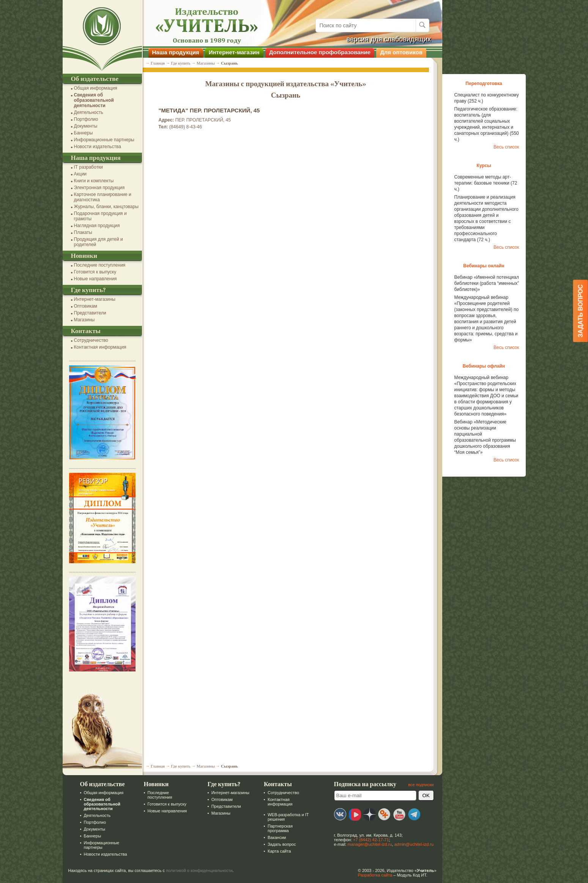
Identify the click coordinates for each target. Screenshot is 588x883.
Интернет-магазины (95, 299)
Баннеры (84, 133)
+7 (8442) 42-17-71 (371, 840)
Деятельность (89, 112)
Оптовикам (86, 306)
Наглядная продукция (97, 226)
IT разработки (89, 167)
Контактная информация (100, 347)
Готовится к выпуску (95, 272)
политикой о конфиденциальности (199, 870)
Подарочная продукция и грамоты (100, 216)
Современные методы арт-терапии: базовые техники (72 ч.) (486, 183)
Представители (90, 313)
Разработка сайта (375, 875)
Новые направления (95, 279)
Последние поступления (100, 265)
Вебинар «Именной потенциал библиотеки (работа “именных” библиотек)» (487, 283)
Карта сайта (279, 851)
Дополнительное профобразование (320, 52)
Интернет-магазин (234, 52)
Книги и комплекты (94, 181)
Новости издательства (98, 147)
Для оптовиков (401, 52)
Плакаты (83, 232)
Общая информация (96, 88)
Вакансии (277, 837)
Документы (86, 126)
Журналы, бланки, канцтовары (106, 207)
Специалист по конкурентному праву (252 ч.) (487, 98)
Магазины (84, 320)
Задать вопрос (282, 844)
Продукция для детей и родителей (99, 242)
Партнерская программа (280, 828)
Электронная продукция (99, 188)
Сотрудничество (91, 340)
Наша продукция (176, 52)
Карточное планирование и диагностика (103, 197)
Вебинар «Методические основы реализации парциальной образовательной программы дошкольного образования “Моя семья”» (485, 437)
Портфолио (86, 119)
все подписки (421, 785)
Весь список (506, 147)
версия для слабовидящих (389, 39)
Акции (80, 174)
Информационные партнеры (104, 140)
